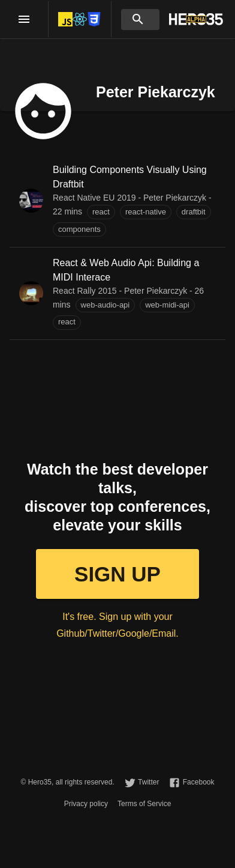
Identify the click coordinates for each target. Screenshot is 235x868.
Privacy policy (86, 804)
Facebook (199, 782)
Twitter (148, 782)
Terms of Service (144, 804)
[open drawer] (24, 19)
